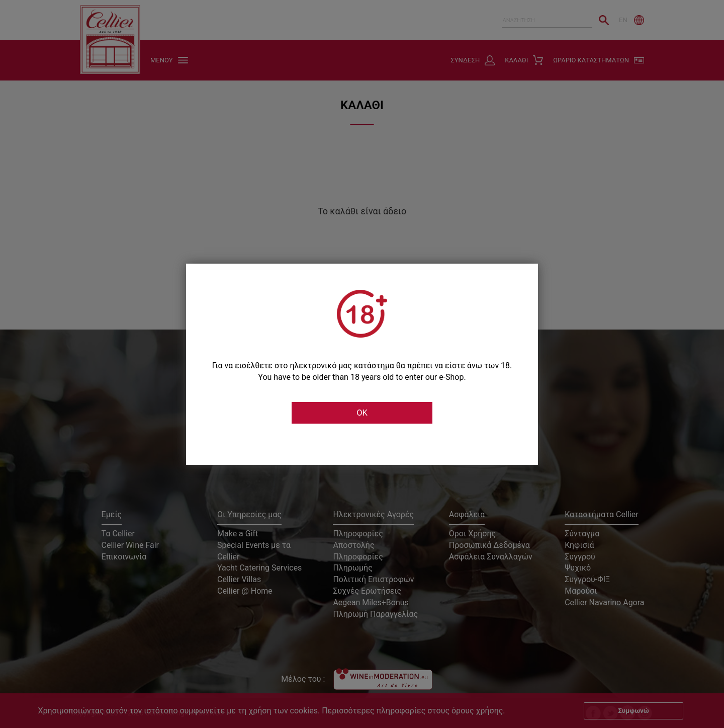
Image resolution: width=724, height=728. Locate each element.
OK (362, 413)
